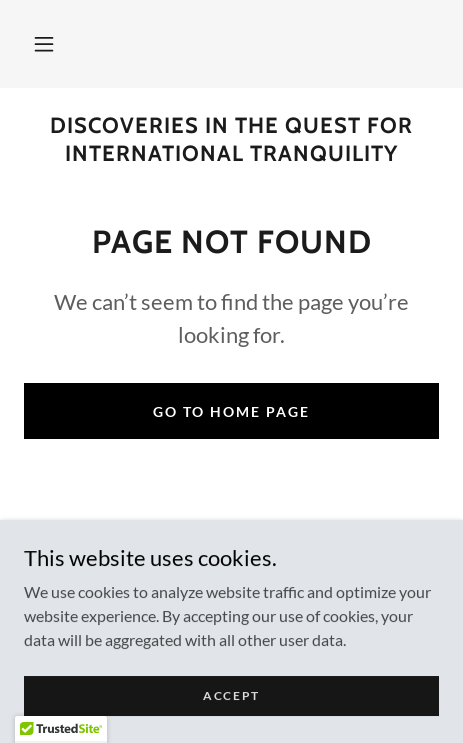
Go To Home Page (231, 411)
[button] (44, 44)
